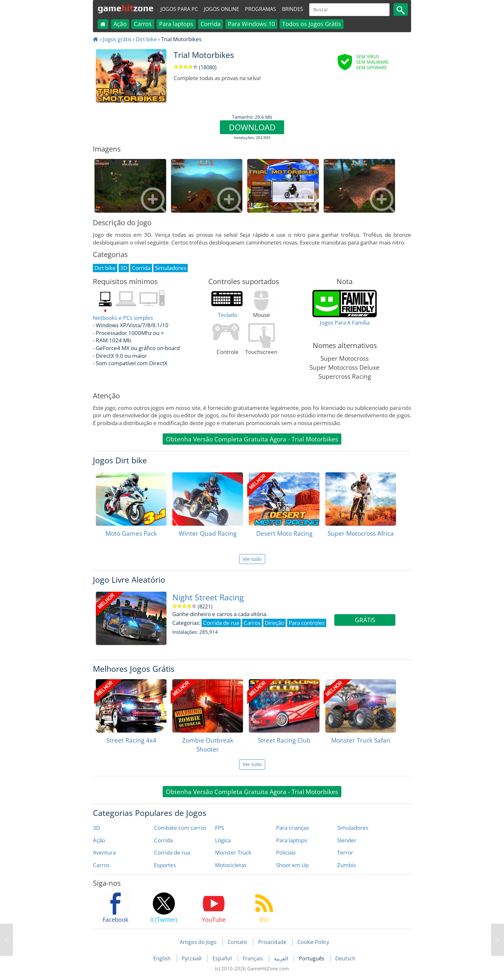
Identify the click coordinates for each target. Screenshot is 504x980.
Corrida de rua (172, 852)
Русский (192, 958)
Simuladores (353, 828)
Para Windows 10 (251, 24)
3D (96, 828)
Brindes (292, 9)
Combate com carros (180, 828)
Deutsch (345, 958)
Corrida (211, 24)
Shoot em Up (292, 865)
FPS (220, 828)
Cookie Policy (313, 942)
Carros (143, 24)
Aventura (104, 852)
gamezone (126, 8)
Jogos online (221, 9)
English (163, 958)
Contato (237, 942)
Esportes (165, 865)
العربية (282, 958)
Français (253, 958)
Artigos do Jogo (198, 942)
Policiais (286, 852)
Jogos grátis (117, 39)
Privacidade (272, 942)
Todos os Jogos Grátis (312, 24)
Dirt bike (146, 39)
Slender (347, 840)
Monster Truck (233, 852)
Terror (345, 852)
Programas (261, 9)
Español (223, 958)
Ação (120, 24)
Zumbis (346, 865)
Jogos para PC (179, 9)
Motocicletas (231, 865)
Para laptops (176, 24)
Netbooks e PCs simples (123, 318)
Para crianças (292, 828)
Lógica (223, 840)
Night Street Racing (208, 597)
